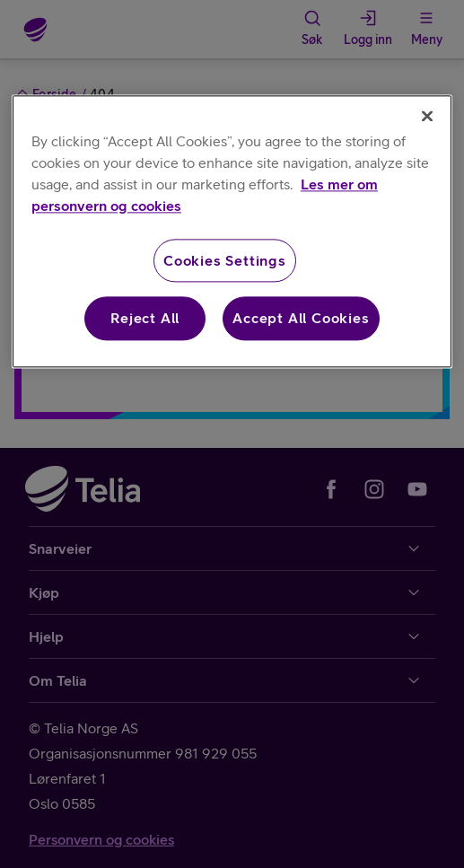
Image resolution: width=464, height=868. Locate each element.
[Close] (427, 116)
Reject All (145, 319)
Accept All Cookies (301, 319)
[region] (232, 231)
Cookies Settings (225, 260)
